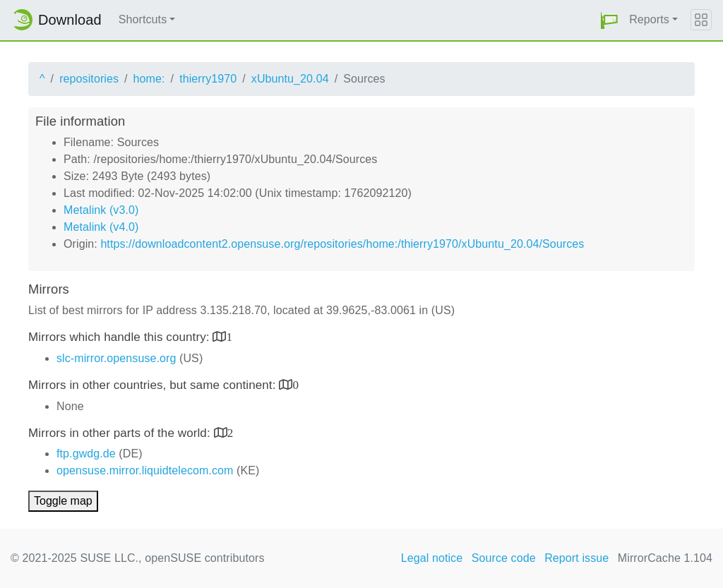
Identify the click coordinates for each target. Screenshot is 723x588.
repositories (89, 79)
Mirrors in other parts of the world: (121, 433)
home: (149, 79)
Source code (504, 558)
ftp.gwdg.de (86, 454)
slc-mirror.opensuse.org (116, 358)
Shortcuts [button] (143, 19)
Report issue (576, 558)
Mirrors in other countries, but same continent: (154, 385)
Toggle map (63, 501)
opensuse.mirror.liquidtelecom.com (145, 470)
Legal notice (432, 558)
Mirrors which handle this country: (120, 337)
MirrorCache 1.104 (665, 558)
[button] (609, 20)
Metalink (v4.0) (101, 227)
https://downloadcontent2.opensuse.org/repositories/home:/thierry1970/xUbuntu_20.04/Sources (342, 244)
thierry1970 (208, 79)
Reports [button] (649, 19)
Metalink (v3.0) (101, 210)
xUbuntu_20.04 (290, 79)
